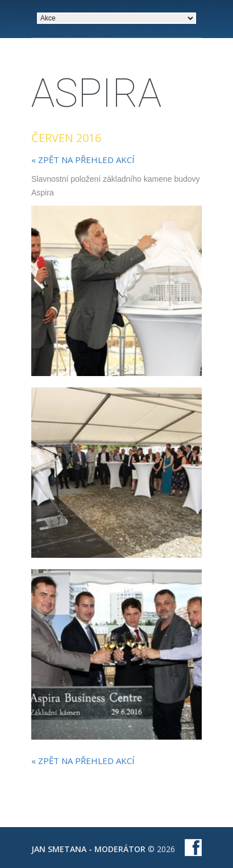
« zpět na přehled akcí (83, 160)
